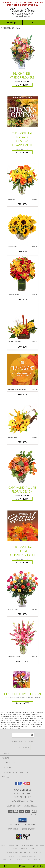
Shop (11, 22)
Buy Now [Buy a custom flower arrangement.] (22, 703)
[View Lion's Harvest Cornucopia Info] (23, 417)
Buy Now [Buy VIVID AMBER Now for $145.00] (23, 204)
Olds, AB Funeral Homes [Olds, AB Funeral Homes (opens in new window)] (10, 845)
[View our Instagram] (24, 784)
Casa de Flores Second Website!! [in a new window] (22, 829)
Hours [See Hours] (38, 866)
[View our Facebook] (17, 784)
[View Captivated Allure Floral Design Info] (23, 466)
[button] (22, 820)
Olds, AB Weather (11, 852)
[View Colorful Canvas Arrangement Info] (23, 274)
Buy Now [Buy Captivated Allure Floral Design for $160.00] (22, 499)
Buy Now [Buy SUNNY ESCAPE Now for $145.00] (23, 252)
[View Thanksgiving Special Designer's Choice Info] (23, 526)
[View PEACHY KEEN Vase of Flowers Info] (23, 52)
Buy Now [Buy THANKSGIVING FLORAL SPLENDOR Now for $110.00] (23, 394)
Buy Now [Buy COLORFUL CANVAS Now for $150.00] (23, 299)
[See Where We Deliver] (23, 747)
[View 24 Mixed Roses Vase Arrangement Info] (23, 589)
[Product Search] (23, 735)
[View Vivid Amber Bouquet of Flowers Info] (23, 179)
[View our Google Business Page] (21, 784)
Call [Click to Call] (7, 866)
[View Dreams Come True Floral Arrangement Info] (23, 637)
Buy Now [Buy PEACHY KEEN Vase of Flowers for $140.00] (22, 85)
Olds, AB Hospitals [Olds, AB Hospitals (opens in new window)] (30, 845)
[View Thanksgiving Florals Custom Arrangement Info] (23, 112)
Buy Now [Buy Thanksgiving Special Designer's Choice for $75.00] (22, 562)
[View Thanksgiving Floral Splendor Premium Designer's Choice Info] (23, 370)
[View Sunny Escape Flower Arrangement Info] (23, 227)
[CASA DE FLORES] (23, 17)
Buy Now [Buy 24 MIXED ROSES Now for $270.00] (23, 614)
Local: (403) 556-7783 (23, 801)
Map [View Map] (22, 866)
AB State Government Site (31, 852)
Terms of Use (38, 860)
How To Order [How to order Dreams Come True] (23, 662)
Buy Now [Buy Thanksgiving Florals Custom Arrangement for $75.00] (22, 152)
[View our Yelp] (28, 784)
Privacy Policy (8, 860)
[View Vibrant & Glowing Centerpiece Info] (23, 322)
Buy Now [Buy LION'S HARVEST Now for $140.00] (23, 442)
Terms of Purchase (23, 860)
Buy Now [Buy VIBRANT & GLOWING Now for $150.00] (23, 347)
